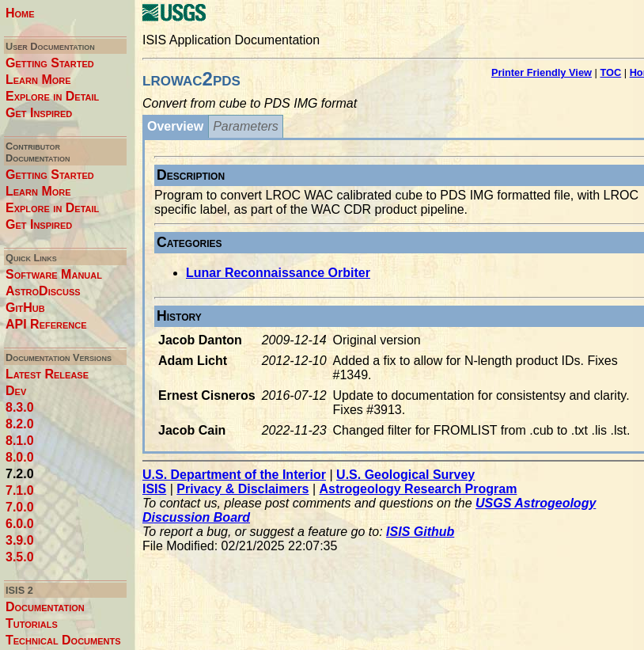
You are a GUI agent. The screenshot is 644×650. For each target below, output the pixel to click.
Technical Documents (63, 640)
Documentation (45, 607)
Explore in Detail (52, 96)
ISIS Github (420, 532)
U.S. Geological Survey (405, 475)
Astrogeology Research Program (419, 489)
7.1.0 (20, 490)
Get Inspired (39, 113)
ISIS (154, 489)
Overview (175, 126)
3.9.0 (20, 540)
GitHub (25, 308)
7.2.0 (20, 474)
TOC (610, 72)
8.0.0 (20, 457)
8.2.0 (20, 424)
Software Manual (54, 274)
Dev (16, 391)
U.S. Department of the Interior (234, 475)
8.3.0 (20, 407)
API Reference (46, 324)
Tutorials (32, 623)
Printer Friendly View (542, 72)
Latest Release (47, 374)
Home (20, 13)
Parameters (246, 126)
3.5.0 (20, 557)
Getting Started (50, 63)
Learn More (38, 80)
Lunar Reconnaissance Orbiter (278, 273)
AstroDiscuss (43, 291)
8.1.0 (20, 441)
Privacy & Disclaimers (242, 489)
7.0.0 (20, 507)
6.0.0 (20, 524)
